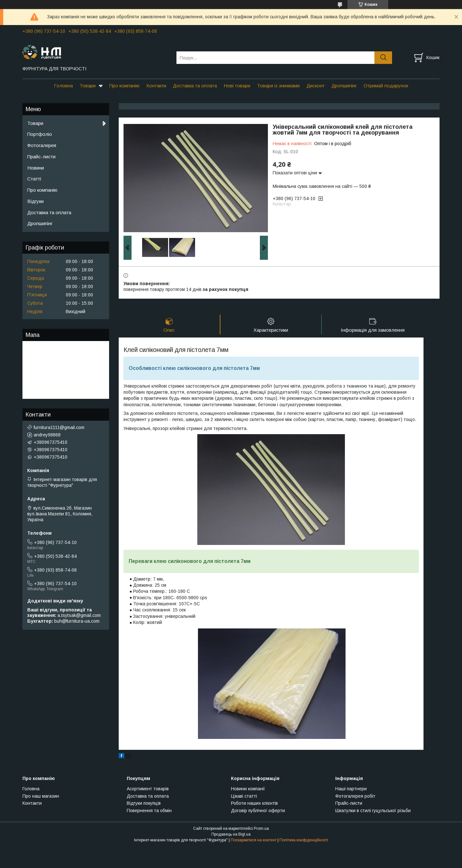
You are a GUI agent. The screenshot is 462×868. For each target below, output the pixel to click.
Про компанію (124, 86)
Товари (88, 86)
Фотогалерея (42, 145)
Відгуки (35, 201)
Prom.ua (261, 829)
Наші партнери (351, 789)
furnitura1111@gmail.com (59, 427)
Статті (34, 179)
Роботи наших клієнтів (254, 803)
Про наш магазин (41, 796)
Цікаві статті (244, 796)
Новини (36, 168)
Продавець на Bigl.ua (231, 834)
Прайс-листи (41, 157)
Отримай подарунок (386, 86)
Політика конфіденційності (304, 840)
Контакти (156, 86)
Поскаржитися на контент (254, 840)
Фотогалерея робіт (355, 796)
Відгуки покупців (144, 803)
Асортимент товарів (148, 789)
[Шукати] (383, 58)
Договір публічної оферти (258, 811)
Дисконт (316, 86)
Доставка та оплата (195, 86)
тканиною (357, 386)
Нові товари (237, 86)
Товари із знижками (278, 86)
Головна (63, 86)
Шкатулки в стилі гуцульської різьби (373, 811)
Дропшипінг (344, 86)
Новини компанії (248, 789)
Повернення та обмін (149, 811)
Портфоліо (40, 134)
